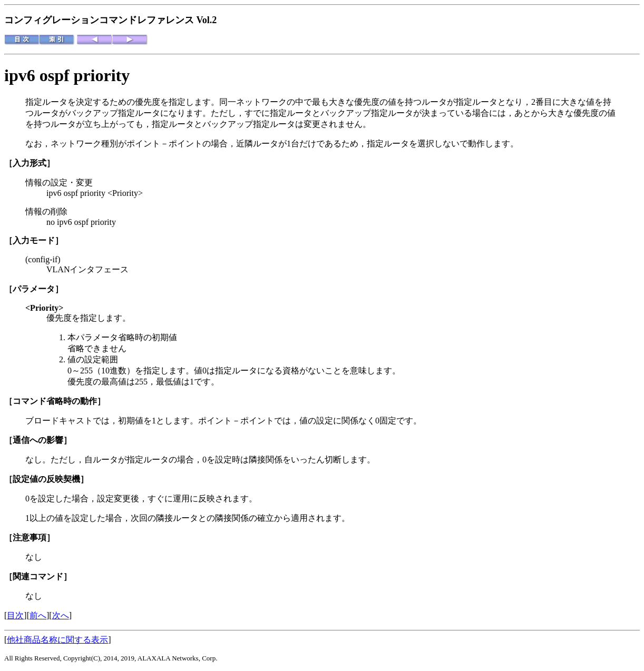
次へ (61, 615)
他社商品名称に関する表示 (57, 640)
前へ (38, 615)
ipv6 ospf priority (67, 75)
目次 (15, 615)
